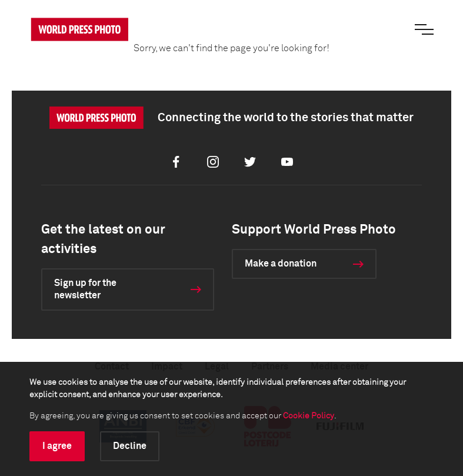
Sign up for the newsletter (85, 289)
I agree (57, 446)
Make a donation (281, 264)
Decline (130, 446)
